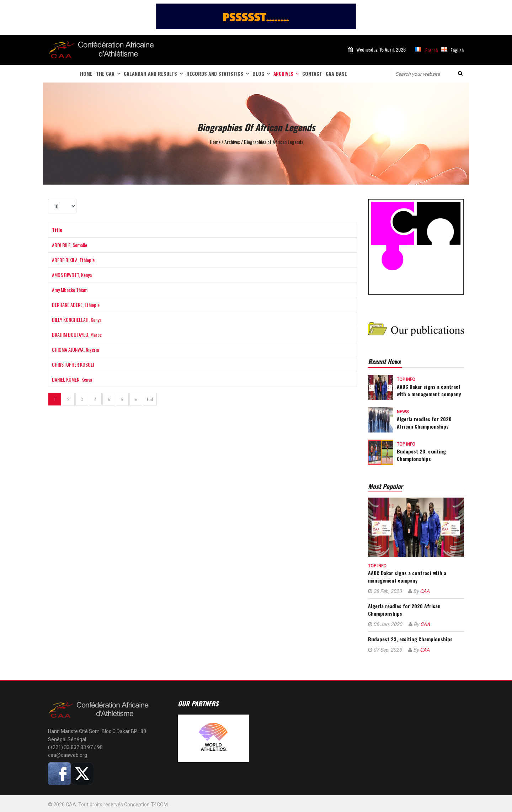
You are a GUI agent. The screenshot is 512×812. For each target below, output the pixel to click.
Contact (312, 73)
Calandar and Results (150, 73)
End (150, 399)
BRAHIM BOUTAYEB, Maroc (77, 335)
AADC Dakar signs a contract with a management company (429, 390)
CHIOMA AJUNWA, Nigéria (75, 349)
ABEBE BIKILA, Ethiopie (73, 260)
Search (460, 73)
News (403, 412)
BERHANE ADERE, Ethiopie (76, 305)
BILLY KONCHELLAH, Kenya (77, 320)
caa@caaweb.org (68, 755)
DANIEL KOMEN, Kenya (72, 379)
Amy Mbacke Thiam (70, 290)
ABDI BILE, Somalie (70, 245)
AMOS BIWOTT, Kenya (72, 275)
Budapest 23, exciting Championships (421, 455)
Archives (283, 73)
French (431, 50)
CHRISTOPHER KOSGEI (73, 364)
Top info (406, 380)
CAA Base (336, 73)
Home (86, 73)
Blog (258, 73)
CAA (425, 591)
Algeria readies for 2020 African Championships (424, 423)
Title (57, 230)
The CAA (105, 73)
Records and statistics (215, 73)
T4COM (159, 805)
